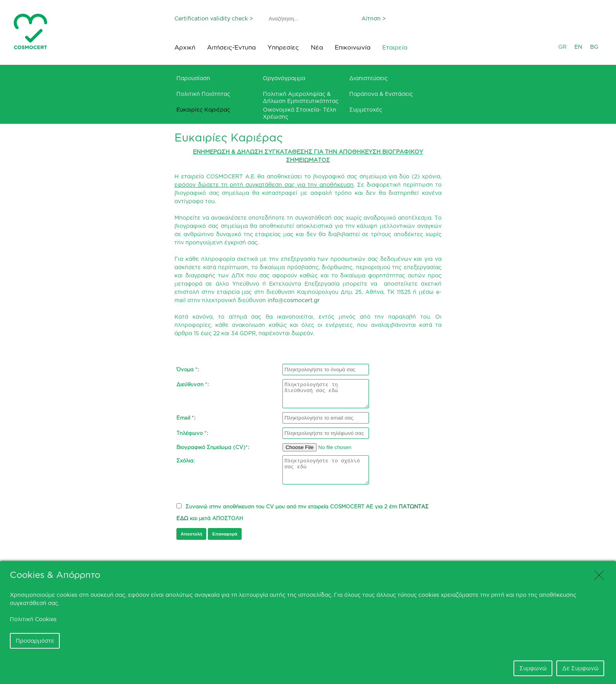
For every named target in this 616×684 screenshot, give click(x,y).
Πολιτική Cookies (33, 619)
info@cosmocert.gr (294, 300)
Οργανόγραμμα (284, 78)
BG (594, 47)
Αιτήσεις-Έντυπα (231, 47)
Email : (186, 418)
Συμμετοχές (366, 109)
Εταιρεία (395, 47)
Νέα (317, 47)
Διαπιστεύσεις (368, 78)
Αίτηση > (374, 18)
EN (578, 47)
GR (562, 47)
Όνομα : (188, 369)
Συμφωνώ (533, 668)
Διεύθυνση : (192, 385)
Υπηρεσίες (283, 47)
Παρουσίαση (193, 78)
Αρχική (185, 47)
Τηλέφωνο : (192, 433)
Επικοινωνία (353, 47)
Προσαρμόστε (35, 641)
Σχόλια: (185, 462)
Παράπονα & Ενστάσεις (381, 94)
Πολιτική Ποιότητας (203, 94)
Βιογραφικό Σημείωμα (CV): (213, 447)
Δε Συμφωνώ (580, 668)
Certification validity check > (214, 18)
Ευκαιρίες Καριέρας (203, 109)
